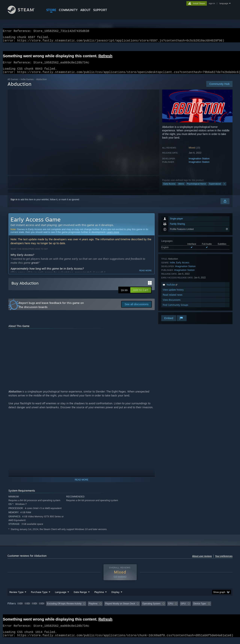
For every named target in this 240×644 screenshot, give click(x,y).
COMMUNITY (68, 10)
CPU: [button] (171, 608)
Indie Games (27, 84)
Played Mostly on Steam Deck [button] (120, 608)
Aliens (181, 188)
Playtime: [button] (93, 608)
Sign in (14, 204)
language (224, 3)
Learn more (113, 237)
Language (61, 597)
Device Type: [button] (200, 608)
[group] (120, 608)
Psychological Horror (196, 188)
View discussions (172, 304)
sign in (212, 3)
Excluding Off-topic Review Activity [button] (64, 608)
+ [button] (224, 188)
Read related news (173, 299)
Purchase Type (39, 597)
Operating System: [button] (152, 608)
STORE (51, 10)
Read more (145, 275)
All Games (13, 84)
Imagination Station (199, 163)
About (85, 10)
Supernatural (215, 188)
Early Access (169, 188)
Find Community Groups (175, 309)
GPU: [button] (183, 608)
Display (115, 597)
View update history (173, 294)
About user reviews (202, 561)
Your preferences (224, 561)
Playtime (99, 597)
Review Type (16, 597)
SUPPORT (100, 10)
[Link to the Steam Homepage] (24, 13)
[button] (141, 295)
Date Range (80, 597)
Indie (172, 267)
